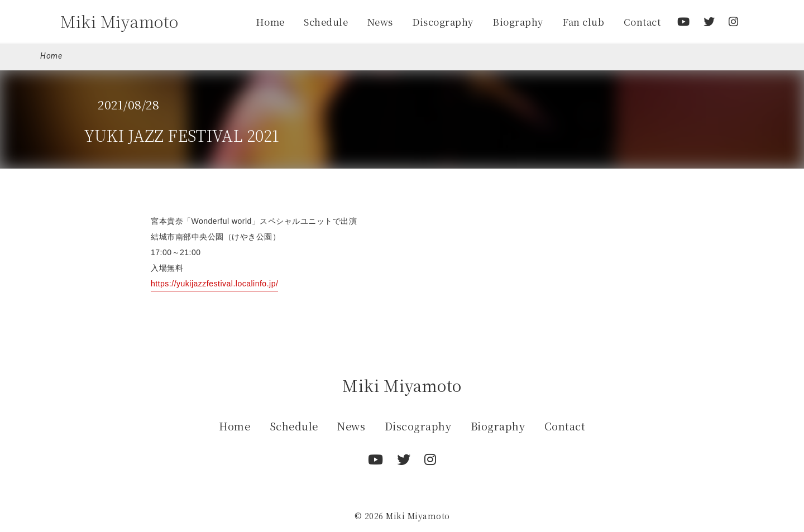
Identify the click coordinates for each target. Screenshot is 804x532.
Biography (518, 22)
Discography (443, 22)
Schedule (326, 22)
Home (270, 22)
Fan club (583, 22)
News (380, 22)
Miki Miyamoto (119, 21)
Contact (642, 22)
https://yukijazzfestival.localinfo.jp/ (214, 284)
